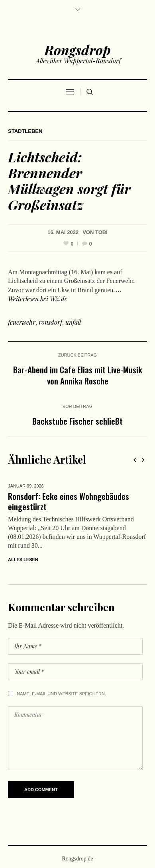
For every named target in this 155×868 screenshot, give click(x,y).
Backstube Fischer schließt (77, 421)
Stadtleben (25, 131)
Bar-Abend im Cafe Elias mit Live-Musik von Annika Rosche (78, 375)
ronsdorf (50, 322)
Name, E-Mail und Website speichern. (61, 694)
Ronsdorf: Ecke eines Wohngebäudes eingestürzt (69, 501)
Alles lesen (23, 560)
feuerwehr (22, 322)
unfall (73, 322)
